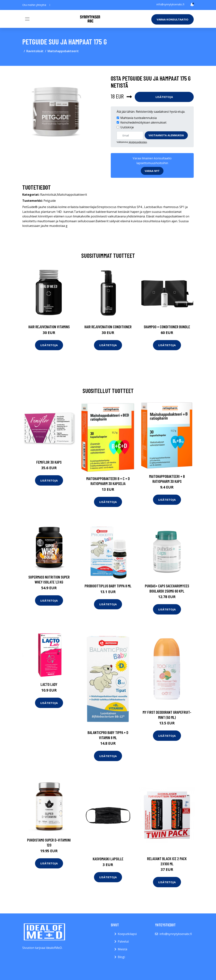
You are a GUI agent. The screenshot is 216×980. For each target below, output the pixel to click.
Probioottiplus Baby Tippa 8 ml (108, 586)
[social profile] (50, 5)
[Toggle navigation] (27, 19)
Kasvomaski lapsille (108, 859)
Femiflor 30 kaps (49, 462)
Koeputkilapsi (127, 934)
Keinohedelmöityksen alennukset (143, 122)
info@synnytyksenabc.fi (170, 4)
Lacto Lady (49, 684)
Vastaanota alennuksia (166, 135)
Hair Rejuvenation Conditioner (108, 327)
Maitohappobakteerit (63, 51)
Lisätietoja (164, 97)
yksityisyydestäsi (138, 142)
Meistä (122, 949)
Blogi (121, 957)
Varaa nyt (152, 171)
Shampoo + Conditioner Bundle (167, 327)
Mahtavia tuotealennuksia (139, 118)
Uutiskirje (127, 127)
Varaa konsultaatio (173, 19)
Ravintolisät (35, 51)
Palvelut (123, 941)
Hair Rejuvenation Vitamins (49, 327)
